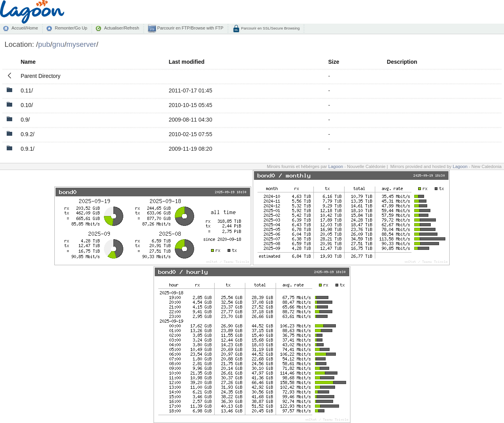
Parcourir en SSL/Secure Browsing (270, 28)
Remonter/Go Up (71, 28)
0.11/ (27, 91)
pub (44, 44)
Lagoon (336, 166)
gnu (58, 44)
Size (334, 62)
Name (28, 62)
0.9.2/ (27, 134)
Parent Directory (40, 76)
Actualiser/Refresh (121, 28)
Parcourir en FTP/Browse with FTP (190, 28)
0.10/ (27, 105)
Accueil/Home (25, 28)
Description (402, 62)
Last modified (186, 62)
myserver (82, 44)
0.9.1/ (27, 149)
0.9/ (25, 120)
